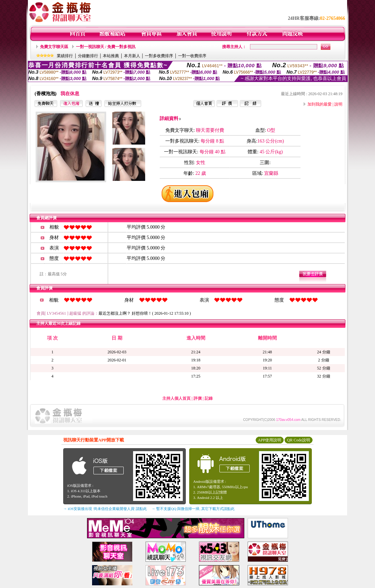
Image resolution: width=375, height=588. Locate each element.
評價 (198, 398)
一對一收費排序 (192, 56)
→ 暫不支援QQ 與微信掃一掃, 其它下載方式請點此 (193, 509)
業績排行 (65, 56)
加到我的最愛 (320, 104)
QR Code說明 (299, 440)
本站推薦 (111, 56)
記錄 (209, 398)
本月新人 (132, 56)
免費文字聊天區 (54, 47)
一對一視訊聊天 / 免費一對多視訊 (106, 47)
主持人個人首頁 (176, 398)
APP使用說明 (269, 440)
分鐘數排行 (88, 56)
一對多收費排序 (159, 56)
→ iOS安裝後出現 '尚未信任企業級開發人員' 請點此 (105, 509)
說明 (338, 104)
